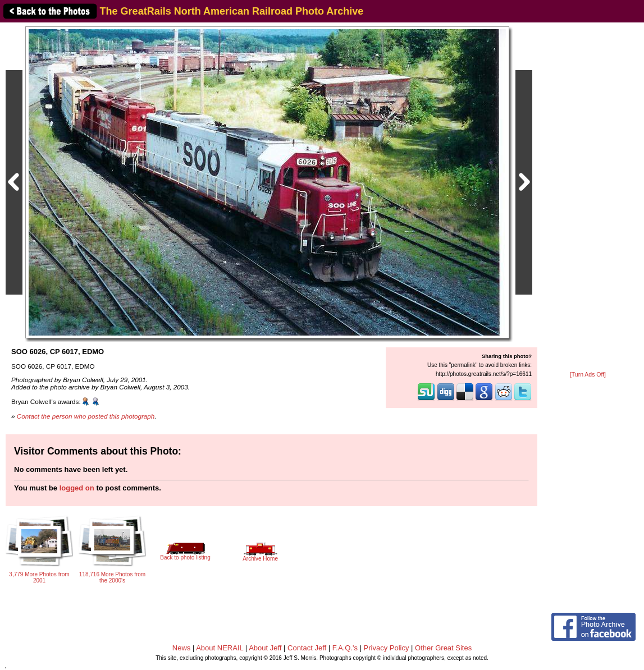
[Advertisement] (588, 198)
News (182, 648)
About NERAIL (220, 648)
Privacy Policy (387, 648)
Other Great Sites (443, 648)
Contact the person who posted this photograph (86, 416)
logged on (77, 488)
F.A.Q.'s (345, 648)
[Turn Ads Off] (588, 375)
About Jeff (265, 648)
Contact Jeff (307, 648)
